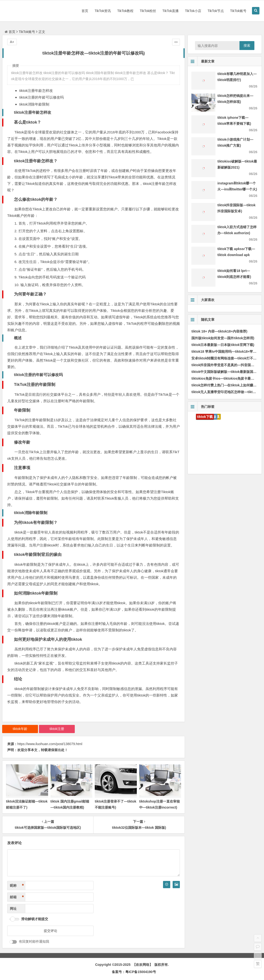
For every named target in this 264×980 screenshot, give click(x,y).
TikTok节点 (216, 11)
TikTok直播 (170, 11)
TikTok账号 (238, 11)
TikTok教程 (125, 11)
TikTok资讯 (103, 11)
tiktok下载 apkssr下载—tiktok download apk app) (236, 255)
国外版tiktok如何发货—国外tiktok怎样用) (223, 338)
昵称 (17, 886)
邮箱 (17, 897)
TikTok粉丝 (148, 11)
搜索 (247, 45)
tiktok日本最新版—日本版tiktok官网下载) (223, 345)
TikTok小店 (193, 11)
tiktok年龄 (20, 729)
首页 (85, 11)
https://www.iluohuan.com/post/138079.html (50, 744)
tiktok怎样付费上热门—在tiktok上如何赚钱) (224, 385)
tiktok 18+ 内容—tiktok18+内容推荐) (219, 331)
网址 (13, 909)
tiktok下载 (205, 417)
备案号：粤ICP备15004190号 (134, 972)
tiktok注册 (57, 729)
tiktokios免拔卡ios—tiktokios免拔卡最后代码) (227, 378)
